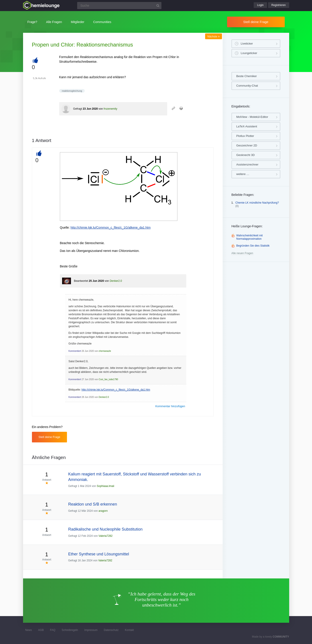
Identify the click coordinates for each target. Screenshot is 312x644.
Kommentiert (75, 351)
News (29, 630)
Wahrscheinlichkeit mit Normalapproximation (250, 237)
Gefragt (78, 109)
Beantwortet (81, 281)
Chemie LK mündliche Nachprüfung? (257, 203)
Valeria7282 (105, 536)
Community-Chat (247, 86)
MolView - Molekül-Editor (252, 117)
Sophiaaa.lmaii (105, 486)
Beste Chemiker (247, 76)
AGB (41, 630)
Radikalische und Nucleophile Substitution (105, 529)
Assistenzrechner (247, 164)
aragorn (103, 511)
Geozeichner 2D (247, 145)
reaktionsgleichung (72, 91)
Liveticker (247, 44)
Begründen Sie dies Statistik (253, 246)
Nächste (213, 37)
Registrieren (279, 5)
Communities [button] (102, 22)
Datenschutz (111, 630)
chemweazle (105, 351)
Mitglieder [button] (78, 22)
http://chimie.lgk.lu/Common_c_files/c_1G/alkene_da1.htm (111, 228)
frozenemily (110, 109)
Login (260, 5)
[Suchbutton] (158, 6)
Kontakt (129, 630)
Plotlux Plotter (245, 136)
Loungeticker (249, 53)
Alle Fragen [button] (54, 22)
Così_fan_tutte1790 (108, 379)
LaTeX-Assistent (247, 126)
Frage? (32, 22)
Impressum (91, 630)
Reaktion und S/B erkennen (93, 504)
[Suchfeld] (119, 6)
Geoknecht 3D (246, 155)
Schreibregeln (70, 630)
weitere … (243, 174)
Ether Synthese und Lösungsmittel (99, 554)
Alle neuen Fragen (242, 253)
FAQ (53, 630)
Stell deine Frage (256, 22)
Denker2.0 (116, 281)
